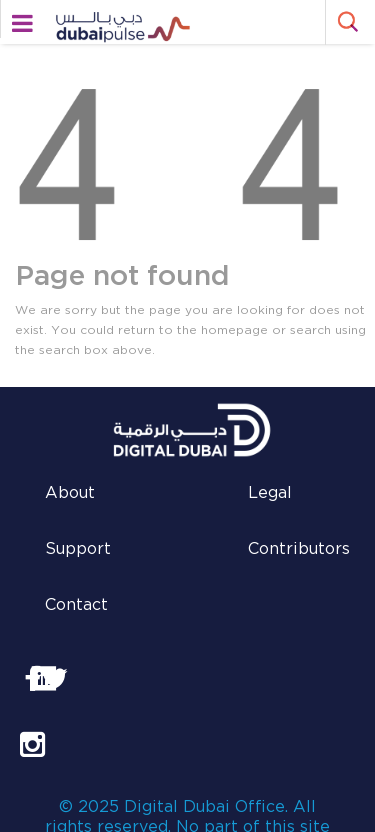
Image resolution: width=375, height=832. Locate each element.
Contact (76, 605)
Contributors (299, 549)
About (70, 493)
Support (78, 549)
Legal (270, 493)
